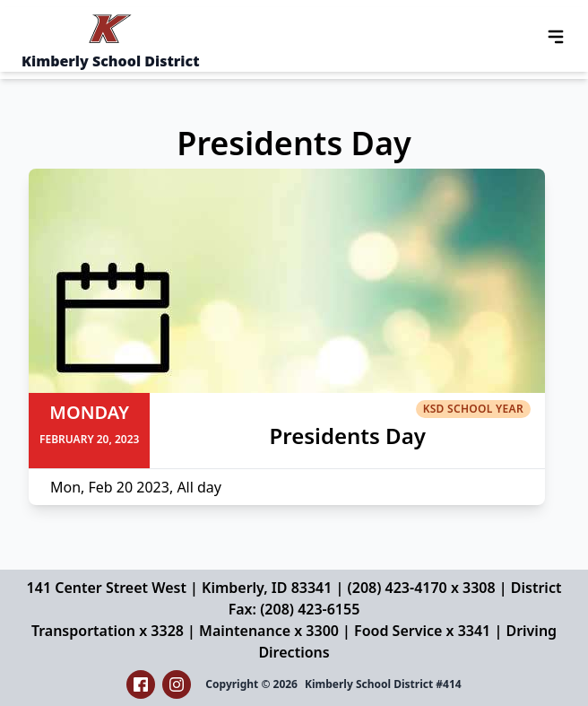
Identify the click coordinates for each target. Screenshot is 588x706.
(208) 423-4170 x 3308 (422, 588)
